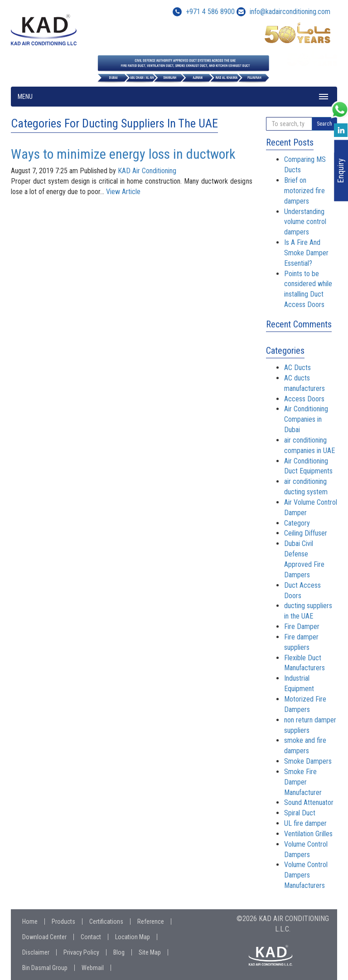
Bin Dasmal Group (45, 968)
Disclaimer (36, 952)
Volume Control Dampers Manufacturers (306, 875)
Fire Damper (302, 627)
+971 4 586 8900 (204, 12)
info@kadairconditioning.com (290, 12)
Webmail (93, 968)
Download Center (44, 937)
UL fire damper (305, 823)
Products (63, 921)
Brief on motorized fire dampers (304, 191)
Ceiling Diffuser (306, 533)
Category (297, 523)
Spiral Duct (300, 813)
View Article (123, 192)
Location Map (133, 937)
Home (30, 921)
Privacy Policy (81, 952)
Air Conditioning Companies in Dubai (306, 419)
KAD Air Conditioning (147, 171)
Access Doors (304, 399)
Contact (91, 937)
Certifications (106, 921)
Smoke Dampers (308, 761)
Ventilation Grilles (308, 834)
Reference (151, 921)
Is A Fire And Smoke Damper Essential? (306, 253)
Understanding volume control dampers (305, 222)
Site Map (150, 952)
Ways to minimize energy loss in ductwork (123, 154)
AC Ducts (297, 368)
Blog (119, 952)
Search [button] (324, 124)
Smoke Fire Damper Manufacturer (303, 782)
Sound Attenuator (309, 802)
